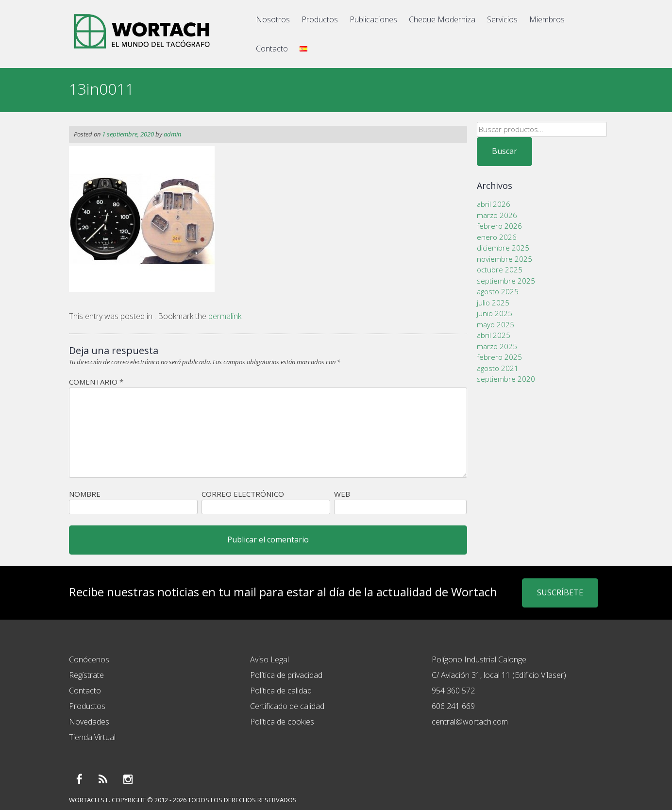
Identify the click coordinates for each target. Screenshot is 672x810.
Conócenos (89, 659)
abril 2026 (494, 204)
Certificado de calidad (287, 706)
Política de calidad (281, 691)
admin (172, 134)
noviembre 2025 (504, 259)
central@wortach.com (470, 722)
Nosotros (273, 19)
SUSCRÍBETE (560, 592)
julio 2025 (493, 303)
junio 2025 (495, 313)
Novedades (89, 722)
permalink (225, 316)
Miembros (547, 19)
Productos (320, 19)
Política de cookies (282, 722)
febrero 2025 (499, 357)
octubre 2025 (500, 270)
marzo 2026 (497, 215)
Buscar (504, 151)
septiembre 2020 (506, 379)
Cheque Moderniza (442, 19)
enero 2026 (497, 237)
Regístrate (86, 675)
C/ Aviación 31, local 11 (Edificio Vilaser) (499, 675)
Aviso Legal (269, 659)
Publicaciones (373, 19)
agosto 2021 (498, 368)
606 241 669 (453, 706)
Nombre (85, 494)
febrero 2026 (499, 226)
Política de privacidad (286, 675)
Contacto (272, 49)
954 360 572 (453, 691)
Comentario (96, 382)
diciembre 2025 (503, 248)
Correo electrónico (243, 494)
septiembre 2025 (506, 281)
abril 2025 (494, 335)
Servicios (502, 19)
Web (342, 494)
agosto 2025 (498, 291)
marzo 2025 (497, 346)
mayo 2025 (496, 324)
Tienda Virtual (92, 737)
